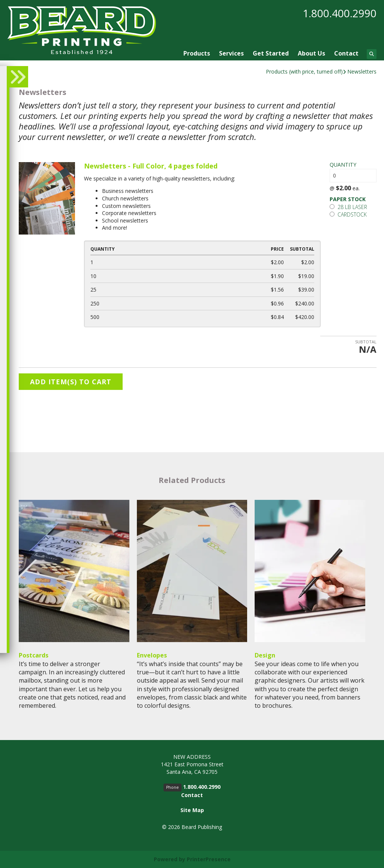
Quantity (343, 165)
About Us (311, 53)
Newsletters (362, 71)
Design (265, 655)
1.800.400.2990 (340, 13)
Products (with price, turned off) (304, 71)
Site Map (192, 810)
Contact (346, 53)
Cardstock (348, 214)
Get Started (271, 53)
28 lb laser (348, 207)
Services (231, 53)
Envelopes (152, 655)
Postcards (34, 655)
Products (197, 53)
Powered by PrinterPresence (192, 859)
